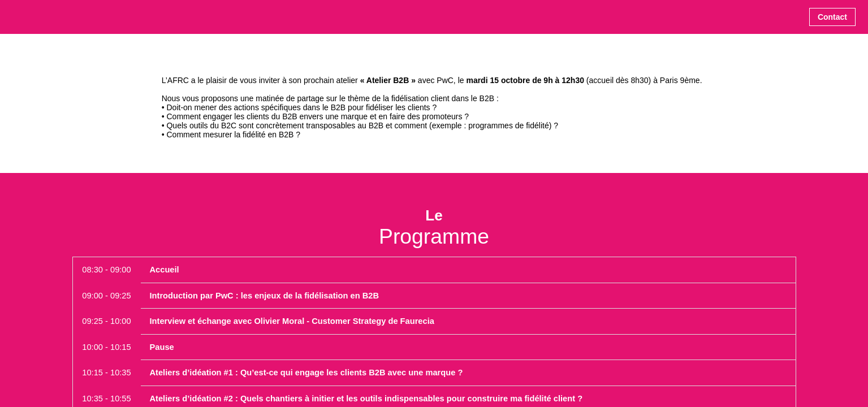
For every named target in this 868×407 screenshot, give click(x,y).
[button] (832, 17)
